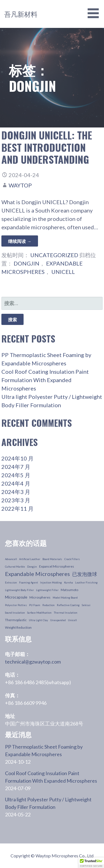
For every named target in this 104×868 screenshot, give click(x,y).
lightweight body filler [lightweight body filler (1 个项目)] (19, 590)
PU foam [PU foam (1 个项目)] (35, 605)
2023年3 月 (16, 500)
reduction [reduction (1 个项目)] (49, 605)
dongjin (26, 263)
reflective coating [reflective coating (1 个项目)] (68, 605)
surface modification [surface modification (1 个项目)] (39, 613)
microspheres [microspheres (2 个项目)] (40, 597)
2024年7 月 (16, 467)
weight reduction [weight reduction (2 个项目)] (18, 627)
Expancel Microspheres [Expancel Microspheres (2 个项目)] (57, 566)
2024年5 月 (16, 475)
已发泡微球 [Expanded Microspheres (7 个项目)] (85, 574)
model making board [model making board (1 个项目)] (65, 598)
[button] (91, 863)
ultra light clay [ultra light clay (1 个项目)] (38, 620)
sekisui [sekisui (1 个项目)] (86, 605)
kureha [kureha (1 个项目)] (69, 583)
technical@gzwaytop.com (33, 662)
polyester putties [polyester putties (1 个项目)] (16, 605)
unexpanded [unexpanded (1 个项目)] (58, 620)
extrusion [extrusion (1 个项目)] (11, 583)
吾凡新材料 (21, 14)
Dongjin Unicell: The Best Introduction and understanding (47, 147)
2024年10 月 (17, 458)
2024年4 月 (16, 483)
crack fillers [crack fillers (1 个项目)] (72, 559)
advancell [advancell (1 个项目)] (11, 559)
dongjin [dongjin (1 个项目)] (32, 567)
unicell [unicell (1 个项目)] (72, 620)
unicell (63, 272)
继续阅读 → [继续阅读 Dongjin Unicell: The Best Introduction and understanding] (20, 241)
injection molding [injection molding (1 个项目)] (51, 583)
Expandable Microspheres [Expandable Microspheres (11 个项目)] (37, 574)
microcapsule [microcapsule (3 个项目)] (16, 597)
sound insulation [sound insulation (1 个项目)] (15, 613)
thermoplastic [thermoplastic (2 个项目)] (16, 620)
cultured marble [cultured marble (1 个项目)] (15, 567)
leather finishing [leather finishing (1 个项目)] (86, 583)
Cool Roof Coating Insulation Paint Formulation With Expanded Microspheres (45, 380)
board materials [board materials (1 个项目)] (52, 559)
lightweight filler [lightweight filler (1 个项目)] (47, 590)
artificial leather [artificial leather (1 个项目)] (30, 559)
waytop (20, 185)
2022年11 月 (17, 508)
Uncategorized (54, 255)
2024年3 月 (16, 492)
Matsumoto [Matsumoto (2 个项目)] (69, 590)
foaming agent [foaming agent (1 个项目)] (29, 583)
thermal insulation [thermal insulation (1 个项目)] (66, 613)
